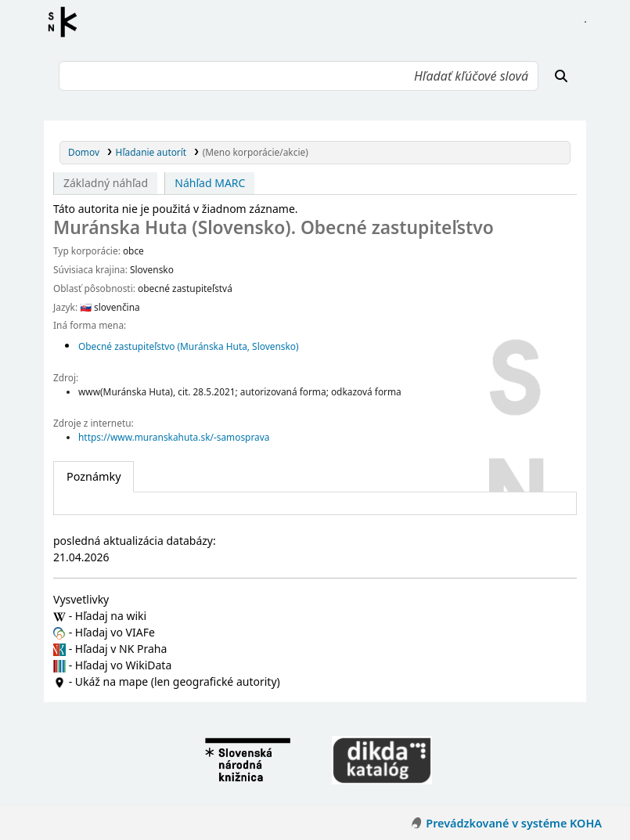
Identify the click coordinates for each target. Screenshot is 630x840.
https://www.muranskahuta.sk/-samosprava (174, 437)
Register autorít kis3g (67, 22)
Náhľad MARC (210, 183)
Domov (84, 152)
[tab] (94, 477)
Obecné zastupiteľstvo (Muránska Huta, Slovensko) (189, 346)
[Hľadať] (561, 76)
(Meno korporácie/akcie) (256, 152)
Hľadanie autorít (151, 152)
